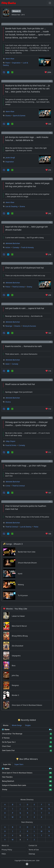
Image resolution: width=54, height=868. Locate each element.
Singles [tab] (28, 725)
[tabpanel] (27, 740)
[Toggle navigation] (50, 3)
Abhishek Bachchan (13, 243)
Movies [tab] (6, 725)
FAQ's (4, 854)
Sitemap (32, 854)
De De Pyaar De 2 (9, 742)
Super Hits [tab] (7, 764)
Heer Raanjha (7, 777)
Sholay (5, 789)
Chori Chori (6, 746)
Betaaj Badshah (8, 781)
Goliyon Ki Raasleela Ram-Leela (14, 785)
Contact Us (33, 845)
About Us (5, 845)
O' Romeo (6, 738)
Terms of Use (34, 850)
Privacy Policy (7, 850)
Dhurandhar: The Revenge (12, 734)
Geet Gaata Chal (8, 750)
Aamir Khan (10, 59)
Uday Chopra (10, 441)
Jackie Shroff (10, 158)
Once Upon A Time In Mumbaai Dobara (17, 773)
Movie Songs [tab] (17, 725)
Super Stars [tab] (19, 764)
